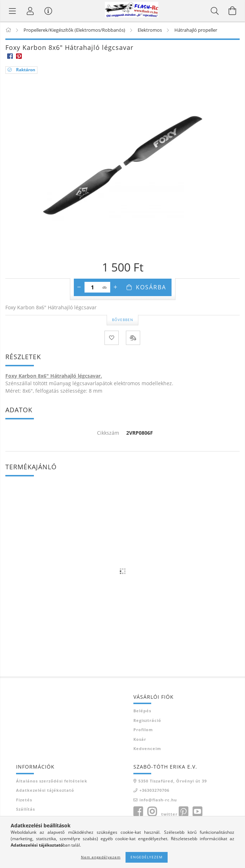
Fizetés (24, 800)
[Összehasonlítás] (133, 338)
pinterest (183, 812)
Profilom (143, 730)
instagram (152, 812)
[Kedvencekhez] (112, 338)
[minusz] (79, 287)
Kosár (140, 739)
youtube (197, 812)
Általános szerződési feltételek (52, 781)
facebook (138, 812)
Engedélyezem (147, 857)
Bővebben (123, 320)
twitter (169, 814)
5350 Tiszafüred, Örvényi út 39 (173, 781)
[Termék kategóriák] (12, 11)
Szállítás (25, 809)
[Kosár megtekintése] (233, 11)
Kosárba (151, 287)
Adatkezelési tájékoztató (45, 790)
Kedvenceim (147, 748)
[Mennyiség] (93, 287)
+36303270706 (154, 790)
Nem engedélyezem (101, 857)
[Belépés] (30, 11)
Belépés (142, 711)
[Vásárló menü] (48, 11)
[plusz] (116, 287)
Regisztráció (147, 720)
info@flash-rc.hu (158, 800)
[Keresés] (215, 11)
